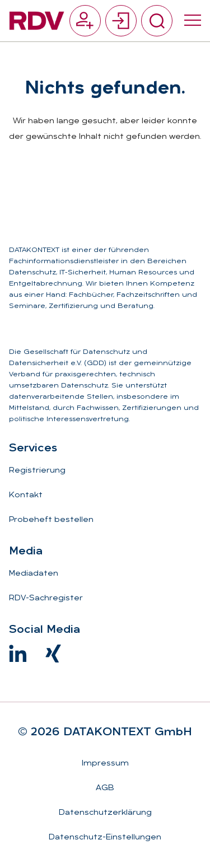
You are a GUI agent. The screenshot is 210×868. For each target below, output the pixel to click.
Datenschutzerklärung (105, 813)
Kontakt (26, 495)
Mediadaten (34, 574)
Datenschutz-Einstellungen (105, 837)
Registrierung (37, 471)
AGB (105, 788)
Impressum (105, 764)
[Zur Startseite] (37, 21)
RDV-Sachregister (46, 598)
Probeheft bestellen (51, 520)
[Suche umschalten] (157, 21)
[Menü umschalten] (193, 21)
